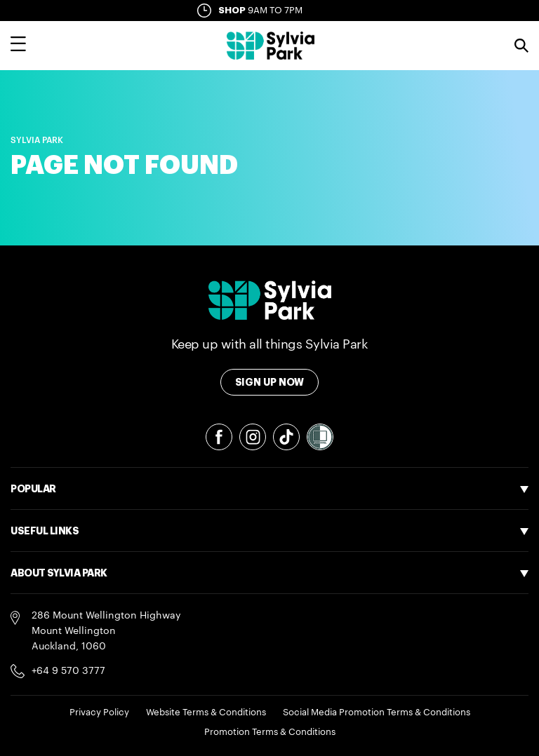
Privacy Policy (99, 712)
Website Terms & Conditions (206, 712)
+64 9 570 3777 (68, 671)
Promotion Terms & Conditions (270, 732)
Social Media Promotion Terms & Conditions (377, 712)
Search (521, 46)
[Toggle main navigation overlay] (18, 46)
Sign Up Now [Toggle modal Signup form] (270, 382)
